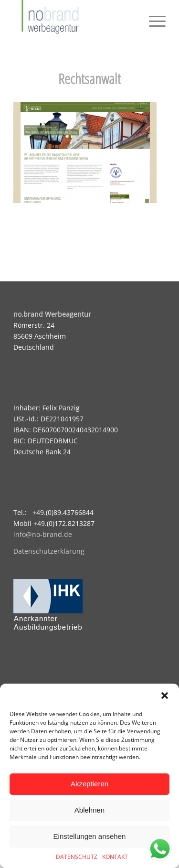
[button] (165, 696)
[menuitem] (153, 19)
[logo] (74, 19)
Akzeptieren (89, 784)
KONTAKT (115, 857)
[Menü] (153, 19)
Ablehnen (89, 810)
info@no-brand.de (43, 534)
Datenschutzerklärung (49, 551)
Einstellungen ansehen (90, 836)
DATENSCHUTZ (77, 857)
